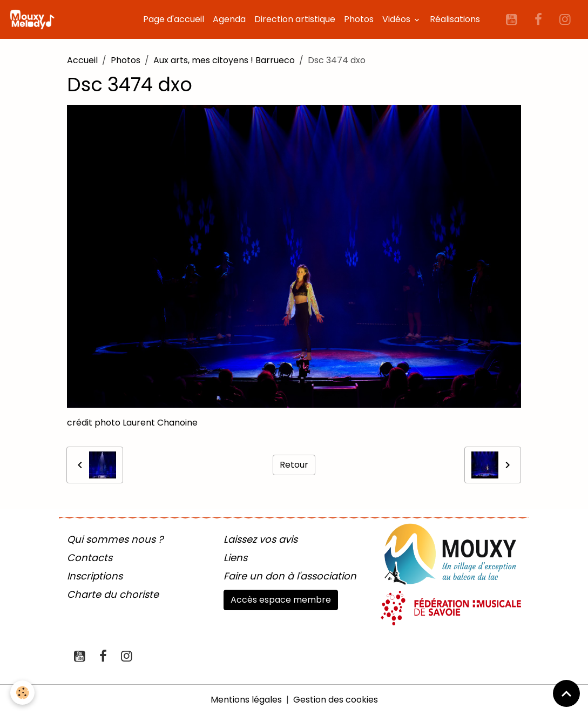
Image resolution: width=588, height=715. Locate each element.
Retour (294, 465)
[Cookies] (23, 693)
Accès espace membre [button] (281, 600)
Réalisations (455, 19)
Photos (359, 19)
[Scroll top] (566, 693)
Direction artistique (295, 19)
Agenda (229, 19)
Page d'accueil (174, 19)
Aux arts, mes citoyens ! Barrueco (224, 60)
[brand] (34, 19)
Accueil (82, 60)
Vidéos (397, 19)
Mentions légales (246, 700)
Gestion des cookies (336, 700)
